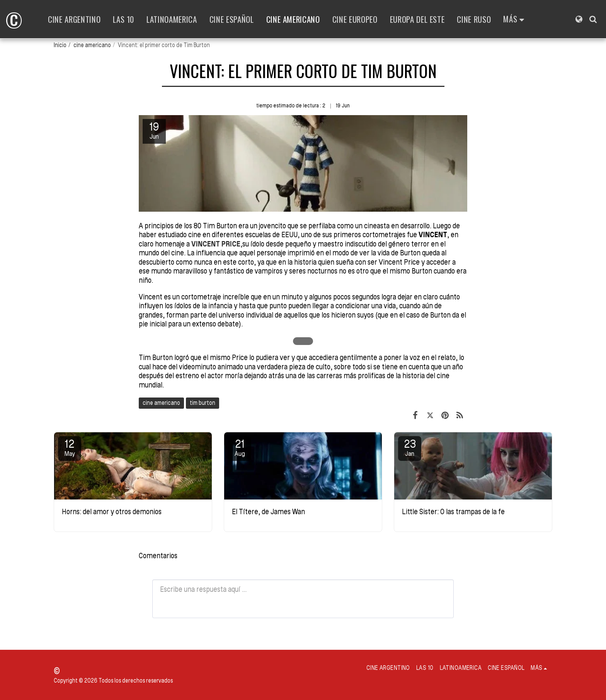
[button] (593, 19)
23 (410, 447)
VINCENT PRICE (216, 244)
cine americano (92, 45)
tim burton (203, 403)
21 (240, 447)
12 (70, 447)
